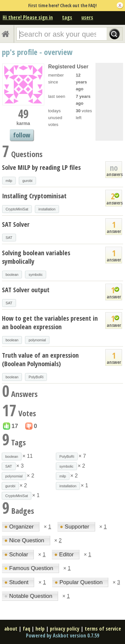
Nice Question (25, 540)
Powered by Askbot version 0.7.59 (62, 635)
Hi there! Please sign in (28, 17)
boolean (12, 275)
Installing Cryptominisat (34, 196)
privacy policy (65, 629)
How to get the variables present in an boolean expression (50, 322)
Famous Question (30, 568)
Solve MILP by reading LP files (41, 167)
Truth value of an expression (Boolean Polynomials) (40, 359)
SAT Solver (16, 224)
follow (22, 135)
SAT (9, 238)
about (11, 629)
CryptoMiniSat (17, 209)
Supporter (75, 527)
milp (9, 181)
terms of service (103, 629)
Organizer (20, 527)
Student (17, 582)
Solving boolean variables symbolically (36, 257)
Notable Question (29, 596)
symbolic (36, 275)
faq (26, 629)
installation (47, 209)
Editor (65, 555)
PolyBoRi (36, 377)
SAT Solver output (26, 290)
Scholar (17, 555)
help (40, 629)
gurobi (27, 181)
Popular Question (79, 582)
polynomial (37, 340)
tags (67, 17)
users (87, 17)
